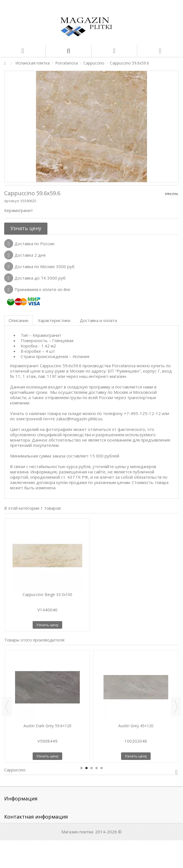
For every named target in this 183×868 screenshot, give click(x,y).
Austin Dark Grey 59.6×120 (47, 726)
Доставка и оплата (98, 320)
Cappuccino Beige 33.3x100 (47, 594)
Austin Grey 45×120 (136, 726)
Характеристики (54, 320)
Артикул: (12, 201)
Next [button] (176, 707)
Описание (19, 320)
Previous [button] (7, 707)
